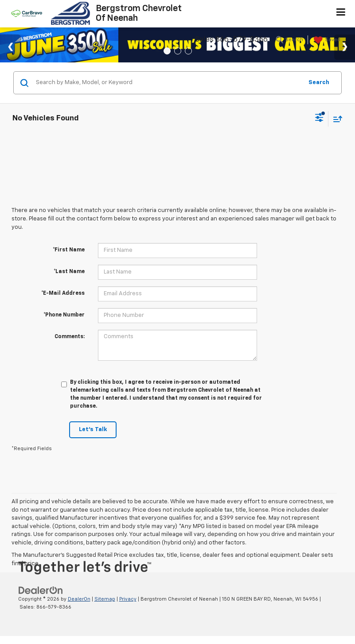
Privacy (128, 599)
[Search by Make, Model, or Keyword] (168, 83)
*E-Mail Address (63, 293)
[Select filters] (319, 119)
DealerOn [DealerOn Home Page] (79, 599)
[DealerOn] (41, 590)
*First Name (69, 250)
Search (319, 83)
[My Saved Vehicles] (326, 40)
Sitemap (105, 599)
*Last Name (69, 272)
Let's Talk (93, 430)
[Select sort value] (335, 119)
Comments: (70, 337)
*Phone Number (64, 315)
